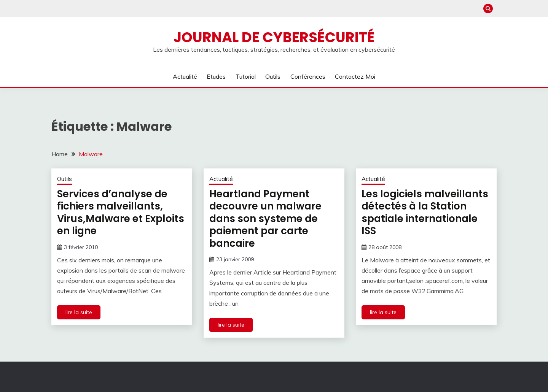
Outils (273, 76)
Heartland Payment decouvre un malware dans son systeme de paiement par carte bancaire (265, 219)
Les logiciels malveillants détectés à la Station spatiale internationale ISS (425, 213)
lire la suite (79, 312)
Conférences (308, 76)
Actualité (185, 76)
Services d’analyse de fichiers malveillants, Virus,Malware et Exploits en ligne (121, 213)
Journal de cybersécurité (274, 37)
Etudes (216, 76)
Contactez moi (355, 76)
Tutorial (246, 76)
